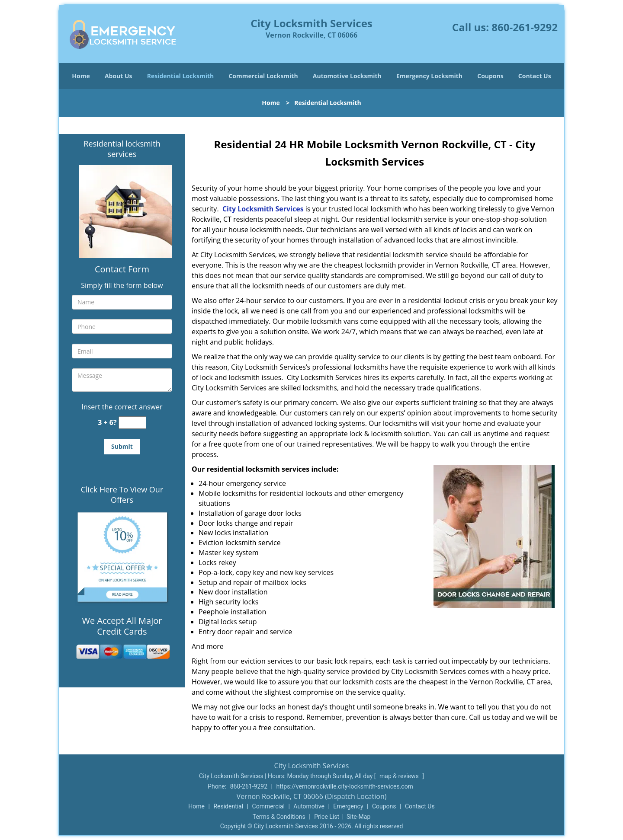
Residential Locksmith (181, 76)
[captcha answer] (132, 423)
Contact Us (535, 76)
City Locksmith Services (263, 209)
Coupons (490, 76)
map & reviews (400, 776)
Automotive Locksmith (347, 76)
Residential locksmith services (122, 149)
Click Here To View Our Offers (122, 495)
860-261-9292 (525, 27)
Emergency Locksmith (429, 76)
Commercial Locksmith (263, 76)
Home (81, 76)
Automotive (309, 806)
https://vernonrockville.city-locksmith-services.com (344, 786)
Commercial (268, 806)
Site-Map (358, 817)
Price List (327, 817)
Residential (228, 806)
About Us (119, 76)
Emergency (348, 806)
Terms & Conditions (279, 817)
